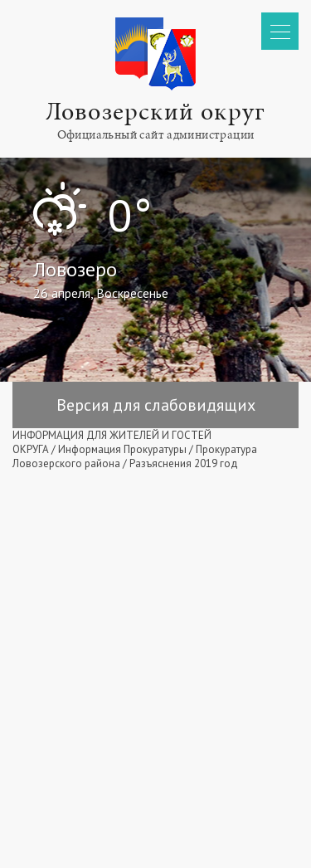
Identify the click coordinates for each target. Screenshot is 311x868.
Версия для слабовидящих (156, 405)
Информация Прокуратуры (122, 449)
